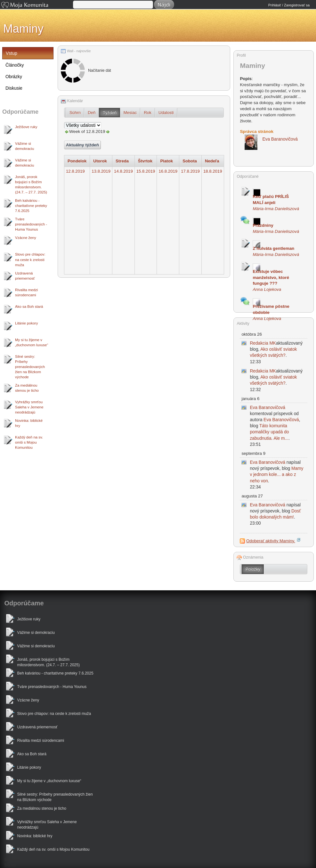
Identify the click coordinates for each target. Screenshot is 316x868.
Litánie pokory (26, 323)
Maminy (23, 29)
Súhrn (75, 113)
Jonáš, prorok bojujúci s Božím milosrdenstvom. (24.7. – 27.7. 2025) (31, 184)
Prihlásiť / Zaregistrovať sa (289, 5)
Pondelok (77, 161)
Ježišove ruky (26, 127)
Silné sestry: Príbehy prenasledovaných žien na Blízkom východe (30, 367)
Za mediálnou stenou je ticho (27, 388)
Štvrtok (145, 161)
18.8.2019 (213, 171)
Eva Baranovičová (267, 408)
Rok (147, 113)
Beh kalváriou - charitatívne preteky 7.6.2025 (31, 206)
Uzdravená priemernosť (25, 276)
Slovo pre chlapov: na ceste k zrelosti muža (30, 259)
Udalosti (166, 113)
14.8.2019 (123, 171)
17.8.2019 (190, 171)
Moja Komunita (36, 6)
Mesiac (130, 113)
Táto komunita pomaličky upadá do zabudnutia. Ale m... (269, 432)
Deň (92, 113)
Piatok (166, 161)
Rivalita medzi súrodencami (26, 292)
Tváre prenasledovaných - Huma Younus (31, 224)
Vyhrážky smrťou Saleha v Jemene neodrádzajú (29, 407)
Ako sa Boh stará (29, 307)
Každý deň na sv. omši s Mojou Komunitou (29, 442)
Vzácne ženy (26, 238)
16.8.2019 (168, 171)
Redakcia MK (263, 343)
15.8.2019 (146, 171)
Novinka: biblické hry (29, 423)
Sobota (190, 161)
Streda (122, 161)
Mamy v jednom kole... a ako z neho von (276, 475)
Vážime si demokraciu (24, 146)
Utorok (100, 161)
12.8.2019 (75, 171)
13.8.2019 (101, 171)
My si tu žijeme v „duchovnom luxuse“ (32, 342)
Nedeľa (212, 161)
